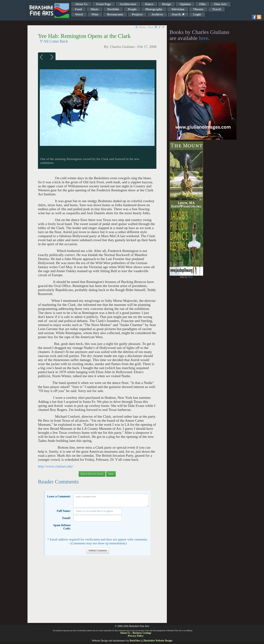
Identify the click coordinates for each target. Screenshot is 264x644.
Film (202, 4)
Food (78, 9)
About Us (81, 4)
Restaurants (115, 14)
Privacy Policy (136, 636)
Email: (67, 518)
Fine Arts (220, 4)
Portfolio (113, 9)
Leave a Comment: (59, 496)
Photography (154, 9)
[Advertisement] (97, 591)
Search (178, 14)
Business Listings (142, 633)
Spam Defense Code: (62, 527)
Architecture (128, 4)
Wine (95, 14)
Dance (149, 4)
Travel (217, 9)
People (132, 9)
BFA (190, 277)
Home (111, 474)
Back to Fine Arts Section (92, 474)
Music (95, 9)
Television (178, 9)
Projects (137, 14)
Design (166, 4)
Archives (157, 14)
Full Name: (64, 511)
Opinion (185, 4)
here (204, 38)
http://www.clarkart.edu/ (55, 466)
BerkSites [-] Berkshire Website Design (151, 641)
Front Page (103, 4)
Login (197, 14)
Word (79, 14)
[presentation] (101, 529)
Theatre (198, 9)
